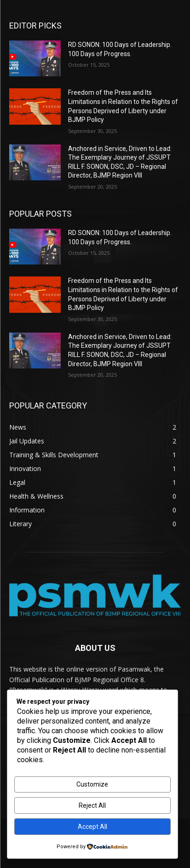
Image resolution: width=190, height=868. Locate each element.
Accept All (92, 827)
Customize (92, 784)
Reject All (92, 805)
